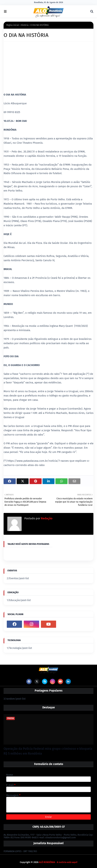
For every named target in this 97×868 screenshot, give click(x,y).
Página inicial (13, 25)
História (25, 25)
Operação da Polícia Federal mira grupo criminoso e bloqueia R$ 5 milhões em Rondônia (48, 751)
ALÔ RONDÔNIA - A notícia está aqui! (58, 862)
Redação (46, 518)
